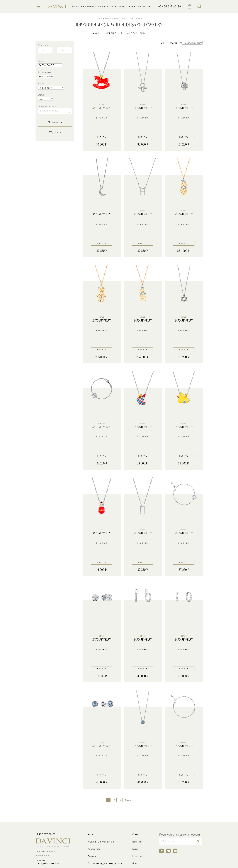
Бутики (136, 849)
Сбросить (55, 133)
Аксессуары (136, 34)
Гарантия (137, 842)
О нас (135, 834)
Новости (137, 856)
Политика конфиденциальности (48, 862)
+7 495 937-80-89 (170, 7)
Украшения (114, 34)
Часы (97, 34)
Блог (135, 863)
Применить (55, 123)
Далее (128, 801)
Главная (98, 19)
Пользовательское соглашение (46, 853)
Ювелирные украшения (116, 19)
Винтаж (92, 856)
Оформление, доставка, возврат (105, 863)
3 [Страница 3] (120, 801)
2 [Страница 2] (114, 801)
